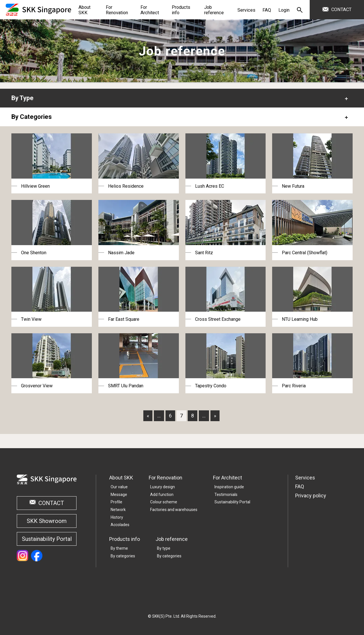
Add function (162, 495)
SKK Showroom (47, 521)
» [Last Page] (215, 416)
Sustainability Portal (47, 539)
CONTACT (341, 10)
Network (118, 510)
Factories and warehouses (174, 510)
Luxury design (163, 487)
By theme (119, 548)
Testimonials (226, 495)
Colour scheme (164, 502)
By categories (123, 556)
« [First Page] (148, 416)
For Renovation (166, 478)
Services (305, 478)
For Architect (227, 478)
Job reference (172, 539)
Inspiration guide (229, 487)
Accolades (120, 525)
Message (119, 495)
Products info (125, 539)
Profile (116, 502)
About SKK (121, 478)
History (117, 517)
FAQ (300, 486)
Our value (119, 487)
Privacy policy (311, 496)
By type (164, 548)
